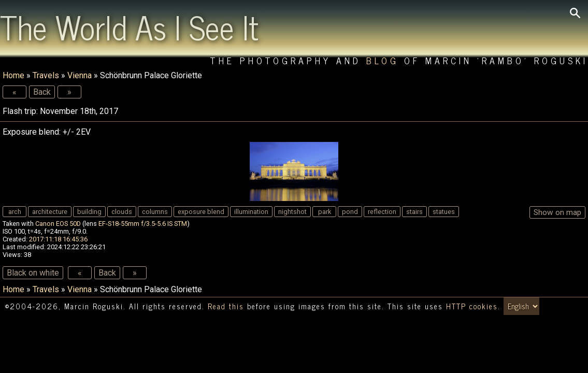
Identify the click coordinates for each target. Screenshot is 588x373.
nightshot (292, 212)
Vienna (80, 75)
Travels (46, 75)
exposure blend (201, 212)
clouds (122, 212)
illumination (251, 212)
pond (350, 212)
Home (13, 75)
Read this (226, 306)
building (89, 212)
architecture (50, 212)
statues (444, 212)
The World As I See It (129, 26)
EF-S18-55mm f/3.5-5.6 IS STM (143, 224)
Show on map (557, 212)
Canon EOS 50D (58, 224)
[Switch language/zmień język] (521, 306)
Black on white (33, 273)
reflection (382, 212)
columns (155, 212)
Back (42, 92)
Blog (383, 60)
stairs (414, 212)
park (325, 212)
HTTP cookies (472, 306)
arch (15, 212)
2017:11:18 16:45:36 (58, 239)
